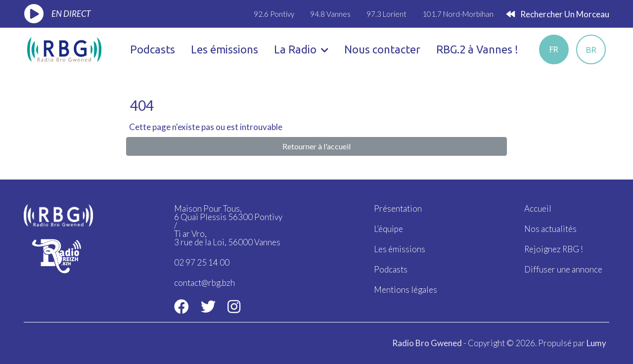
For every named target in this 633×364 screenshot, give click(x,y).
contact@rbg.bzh (204, 283)
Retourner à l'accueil (316, 146)
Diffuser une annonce (563, 269)
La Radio (301, 49)
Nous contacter (382, 49)
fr (554, 49)
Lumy (596, 343)
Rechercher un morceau (558, 14)
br (591, 50)
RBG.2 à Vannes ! (477, 49)
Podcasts (153, 49)
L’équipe (388, 229)
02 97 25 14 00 (202, 262)
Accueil (538, 208)
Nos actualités (550, 229)
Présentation (398, 208)
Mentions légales (406, 290)
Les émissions (225, 49)
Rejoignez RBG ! (554, 249)
